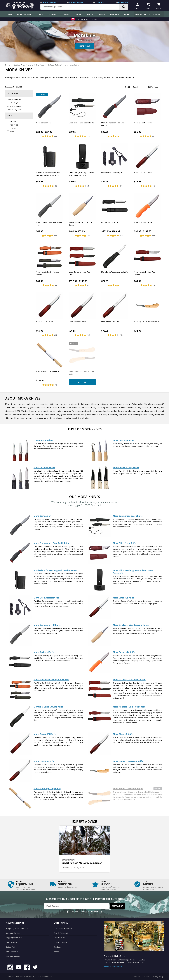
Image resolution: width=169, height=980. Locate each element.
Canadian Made (24, 14)
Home (8, 65)
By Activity (158, 14)
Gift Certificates (12, 952)
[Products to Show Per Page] (154, 87)
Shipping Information (14, 938)
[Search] (124, 7)
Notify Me (82, 382)
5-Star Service (100, 3)
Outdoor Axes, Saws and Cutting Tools (29, 65)
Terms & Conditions (141, 976)
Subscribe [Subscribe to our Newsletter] (118, 906)
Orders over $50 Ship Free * (88, 19)
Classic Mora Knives (14, 99)
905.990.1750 (138, 962)
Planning (115, 14)
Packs (78, 14)
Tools (40, 14)
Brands (138, 14)
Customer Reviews (13, 956)
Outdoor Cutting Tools (57, 65)
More (127, 14)
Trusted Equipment (50, 3)
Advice (147, 14)
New (10, 14)
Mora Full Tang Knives (15, 110)
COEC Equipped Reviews (63, 928)
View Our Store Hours (113, 967)
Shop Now (84, 46)
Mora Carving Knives (14, 103)
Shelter (90, 14)
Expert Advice (123, 3)
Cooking (52, 14)
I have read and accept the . (86, 912)
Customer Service (13, 933)
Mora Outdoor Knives (15, 106)
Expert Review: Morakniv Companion (82, 863)
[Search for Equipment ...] (82, 7)
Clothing (66, 14)
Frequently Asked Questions (17, 928)
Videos (56, 952)
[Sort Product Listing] (133, 87)
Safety (102, 14)
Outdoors (57, 947)
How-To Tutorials (61, 942)
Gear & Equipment (61, 933)
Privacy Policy (97, 912)
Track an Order (12, 942)
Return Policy (11, 947)
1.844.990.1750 (118, 962)
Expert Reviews (60, 938)
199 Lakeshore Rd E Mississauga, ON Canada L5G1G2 (124, 960)
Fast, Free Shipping (76, 3)
